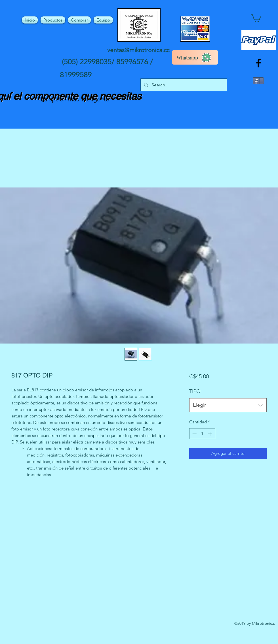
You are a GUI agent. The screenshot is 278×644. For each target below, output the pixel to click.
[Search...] (183, 85)
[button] (256, 18)
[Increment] (211, 434)
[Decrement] (194, 434)
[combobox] (228, 405)
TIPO (195, 391)
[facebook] (259, 63)
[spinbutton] (202, 434)
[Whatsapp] (195, 57)
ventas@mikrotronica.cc (138, 50)
